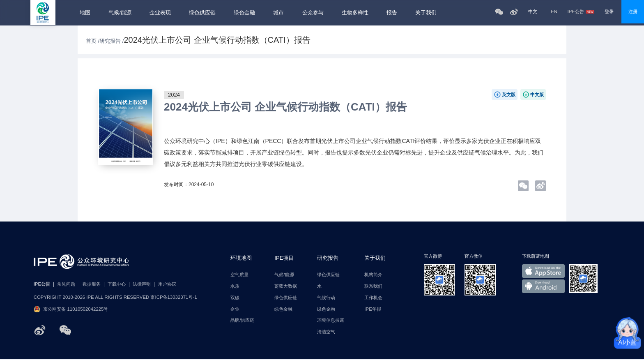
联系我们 (373, 286)
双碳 (235, 298)
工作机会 (373, 298)
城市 (278, 13)
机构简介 (373, 275)
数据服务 (92, 284)
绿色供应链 (202, 13)
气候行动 (326, 298)
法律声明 (142, 284)
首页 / (93, 41)
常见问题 (66, 284)
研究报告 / (112, 41)
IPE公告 (581, 12)
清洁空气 (326, 332)
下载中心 (117, 284)
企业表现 (160, 13)
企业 (235, 309)
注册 (633, 12)
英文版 (509, 95)
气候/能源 (120, 13)
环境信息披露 (331, 320)
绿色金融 (244, 13)
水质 (235, 286)
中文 (533, 12)
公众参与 (313, 13)
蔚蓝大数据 (286, 286)
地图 (85, 13)
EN (554, 12)
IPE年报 (373, 309)
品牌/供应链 (242, 320)
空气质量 (239, 275)
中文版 (537, 95)
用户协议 (167, 284)
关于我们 (426, 13)
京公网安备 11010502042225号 (71, 309)
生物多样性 (355, 13)
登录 (609, 12)
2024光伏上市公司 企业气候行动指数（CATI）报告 (285, 107)
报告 (392, 13)
